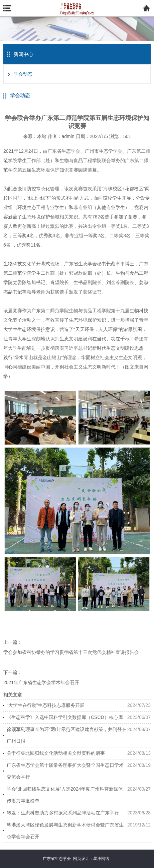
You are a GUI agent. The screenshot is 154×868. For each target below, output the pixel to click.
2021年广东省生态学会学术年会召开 (41, 682)
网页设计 (81, 859)
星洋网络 (101, 859)
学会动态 (23, 74)
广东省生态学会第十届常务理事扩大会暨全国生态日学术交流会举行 (65, 771)
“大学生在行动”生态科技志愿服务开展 (46, 705)
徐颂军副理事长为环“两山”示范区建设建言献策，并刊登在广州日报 (67, 735)
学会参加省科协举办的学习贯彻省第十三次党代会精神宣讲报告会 (71, 652)
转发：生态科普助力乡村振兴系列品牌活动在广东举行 (63, 813)
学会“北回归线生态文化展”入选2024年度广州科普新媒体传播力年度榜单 (65, 795)
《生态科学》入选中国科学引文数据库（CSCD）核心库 (65, 717)
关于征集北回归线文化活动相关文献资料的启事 (56, 753)
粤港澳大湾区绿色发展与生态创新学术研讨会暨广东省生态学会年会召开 (65, 831)
